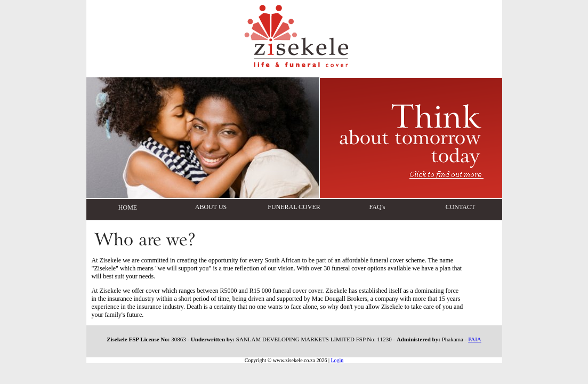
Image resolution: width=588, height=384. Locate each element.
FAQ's (377, 207)
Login (337, 360)
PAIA (475, 339)
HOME (128, 207)
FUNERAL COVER (294, 207)
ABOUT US (211, 207)
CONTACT (461, 207)
